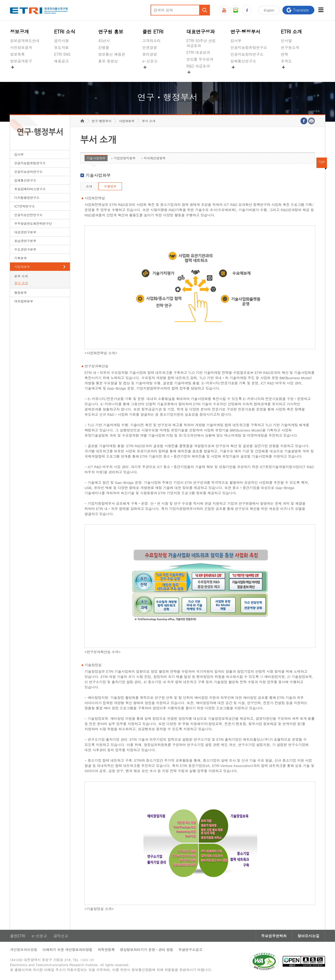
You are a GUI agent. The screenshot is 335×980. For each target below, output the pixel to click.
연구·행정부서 (245, 32)
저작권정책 (106, 950)
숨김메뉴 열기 (13, 67)
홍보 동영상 (108, 61)
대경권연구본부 (25, 232)
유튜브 (224, 10)
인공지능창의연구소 (247, 54)
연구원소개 (290, 47)
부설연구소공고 (190, 950)
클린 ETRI (153, 32)
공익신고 (150, 73)
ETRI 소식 (65, 32)
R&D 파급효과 (198, 66)
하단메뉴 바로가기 (0, 0)
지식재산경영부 (155, 158)
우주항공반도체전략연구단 (33, 223)
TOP (322, 162)
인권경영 (150, 47)
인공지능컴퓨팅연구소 (249, 47)
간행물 (104, 47)
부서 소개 (21, 283)
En (269, 10)
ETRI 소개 (291, 32)
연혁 (284, 54)
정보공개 (19, 32)
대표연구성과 (200, 32)
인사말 (286, 41)
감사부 (236, 41)
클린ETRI (18, 936)
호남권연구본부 (25, 241)
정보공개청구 (21, 61)
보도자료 (62, 47)
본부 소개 (21, 276)
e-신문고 (150, 61)
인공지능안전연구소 (28, 215)
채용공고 (62, 61)
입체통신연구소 (243, 61)
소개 (89, 186)
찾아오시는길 (309, 936)
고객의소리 (152, 41)
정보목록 (17, 54)
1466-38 (87, 960)
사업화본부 (22, 267)
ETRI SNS (62, 54)
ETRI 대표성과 (198, 52)
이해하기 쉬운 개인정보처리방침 (67, 950)
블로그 (235, 10)
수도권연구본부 (25, 249)
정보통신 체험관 (112, 54)
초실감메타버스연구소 (249, 73)
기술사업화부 (96, 158)
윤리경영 (150, 54)
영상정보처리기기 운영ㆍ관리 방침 (147, 950)
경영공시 (17, 73)
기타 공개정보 (292, 73)
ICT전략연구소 (24, 206)
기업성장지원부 (125, 158)
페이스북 (247, 10)
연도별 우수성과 (200, 59)
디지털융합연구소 (27, 197)
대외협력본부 (24, 301)
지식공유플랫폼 (199, 78)
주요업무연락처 (274, 936)
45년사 (104, 41)
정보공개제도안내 (25, 41)
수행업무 (110, 186)
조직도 (286, 61)
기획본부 (20, 258)
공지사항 (62, 41)
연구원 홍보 (111, 32)
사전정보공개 (21, 47)
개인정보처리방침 (24, 950)
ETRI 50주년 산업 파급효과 (201, 43)
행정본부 (20, 292)
